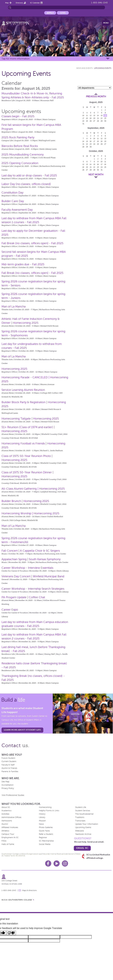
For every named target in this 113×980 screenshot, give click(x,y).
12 (91, 115)
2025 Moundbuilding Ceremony (23, 154)
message (20, 890)
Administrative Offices (11, 817)
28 (98, 121)
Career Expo (10, 610)
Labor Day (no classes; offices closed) (26, 184)
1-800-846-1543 (99, 3)
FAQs (4, 841)
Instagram (65, 863)
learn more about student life (22, 730)
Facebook (48, 863)
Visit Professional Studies (13, 795)
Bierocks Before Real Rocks (20, 146)
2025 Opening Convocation (20, 163)
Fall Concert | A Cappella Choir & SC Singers (31, 551)
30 (105, 121)
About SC (6, 807)
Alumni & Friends (9, 768)
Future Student (8, 758)
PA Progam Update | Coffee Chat (23, 597)
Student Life (81, 807)
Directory (19, 3)
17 (83, 118)
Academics (6, 811)
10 (83, 115)
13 (94, 115)
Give (63, 13)
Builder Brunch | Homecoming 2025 (25, 501)
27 (94, 121)
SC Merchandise (46, 841)
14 (98, 115)
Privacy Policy (8, 788)
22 (102, 118)
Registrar (43, 838)
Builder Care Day (13, 201)
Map (7, 3)
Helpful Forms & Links (49, 811)
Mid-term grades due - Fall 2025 (23, 264)
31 (83, 124)
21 (98, 118)
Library (42, 817)
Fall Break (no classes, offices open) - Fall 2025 (32, 243)
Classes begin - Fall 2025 (18, 116)
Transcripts (80, 821)
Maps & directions (29, 890)
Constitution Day (12, 193)
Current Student (9, 761)
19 (91, 118)
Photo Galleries (46, 827)
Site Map (5, 782)
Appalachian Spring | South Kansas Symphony (31, 559)
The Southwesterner (84, 814)
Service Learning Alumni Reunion (23, 390)
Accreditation (8, 785)
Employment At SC (10, 838)
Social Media (45, 844)
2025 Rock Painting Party (18, 137)
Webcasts (80, 831)
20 (94, 118)
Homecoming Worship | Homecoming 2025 (30, 513)
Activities (5, 814)
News (41, 824)
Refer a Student (46, 834)
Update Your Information (87, 824)
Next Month (96, 175)
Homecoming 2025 (14, 369)
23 (105, 118)
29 (102, 121)
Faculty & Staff (8, 765)
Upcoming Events (103, 68)
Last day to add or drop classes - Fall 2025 (29, 175)
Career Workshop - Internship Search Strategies (33, 589)
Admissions (7, 821)
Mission (42, 821)
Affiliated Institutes (10, 827)
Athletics (5, 831)
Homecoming (45, 807)
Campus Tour (8, 834)
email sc (82, 848)
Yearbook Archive (83, 834)
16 (105, 115)
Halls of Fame (8, 844)
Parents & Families (10, 772)
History (42, 814)
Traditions (80, 817)
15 (102, 115)
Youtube (57, 863)
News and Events (84, 68)
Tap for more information (16, 59)
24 (83, 121)
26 (91, 121)
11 (87, 115)
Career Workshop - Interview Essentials (27, 568)
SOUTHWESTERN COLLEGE (20, 900)
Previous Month (96, 97)
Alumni (5, 824)
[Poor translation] (11, 933)
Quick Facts (44, 831)
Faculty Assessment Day (17, 210)
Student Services (83, 811)
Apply (50, 13)
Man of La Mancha (14, 306)
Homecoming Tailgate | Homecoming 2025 (30, 419)
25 (87, 121)
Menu (106, 23)
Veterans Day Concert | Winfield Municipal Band (33, 576)
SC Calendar (35, 3)
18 (87, 118)
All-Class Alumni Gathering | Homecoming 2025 (33, 489)
